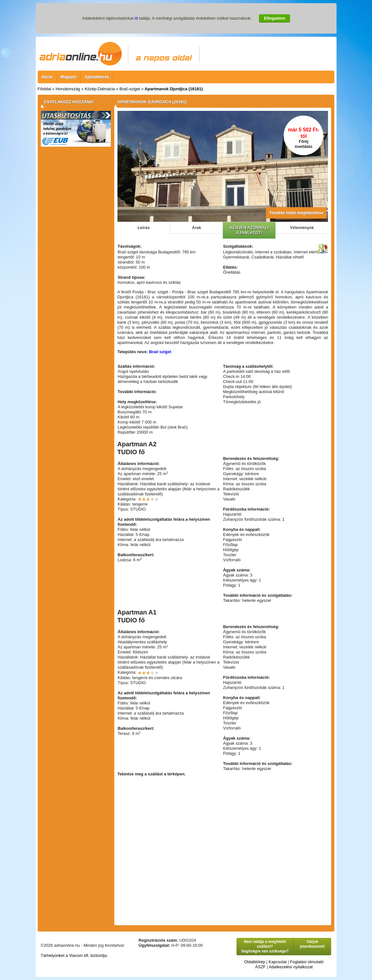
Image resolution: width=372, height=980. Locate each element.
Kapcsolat (277, 962)
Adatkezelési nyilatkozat (291, 967)
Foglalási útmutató (307, 962)
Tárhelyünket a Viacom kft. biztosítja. (74, 955)
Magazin (69, 77)
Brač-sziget (130, 89)
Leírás (144, 228)
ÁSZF (260, 967)
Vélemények (302, 228)
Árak (196, 228)
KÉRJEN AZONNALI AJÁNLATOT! (249, 230)
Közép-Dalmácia (100, 89)
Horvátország (68, 89)
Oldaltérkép (255, 962)
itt (136, 18)
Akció (47, 77)
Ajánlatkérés (97, 77)
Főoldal (44, 89)
